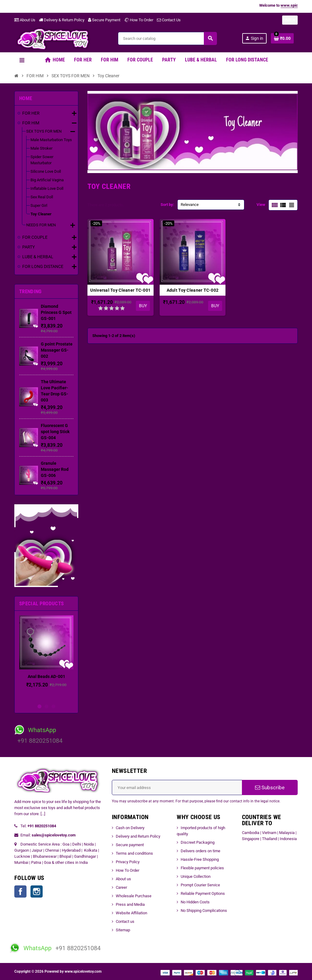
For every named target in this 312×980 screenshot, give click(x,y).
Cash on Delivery (130, 828)
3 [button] (53, 706)
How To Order (139, 20)
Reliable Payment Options (203, 893)
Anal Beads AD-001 (46, 676)
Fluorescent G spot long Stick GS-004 (55, 432)
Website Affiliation (131, 913)
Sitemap (123, 930)
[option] (46, 658)
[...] (43, 814)
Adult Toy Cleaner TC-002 (193, 290)
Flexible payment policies (202, 868)
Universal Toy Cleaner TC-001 (120, 290)
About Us (25, 20)
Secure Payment (104, 20)
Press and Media (130, 904)
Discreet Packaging (198, 842)
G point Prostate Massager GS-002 (57, 350)
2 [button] (46, 706)
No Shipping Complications (204, 910)
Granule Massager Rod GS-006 (55, 469)
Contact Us (169, 20)
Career (121, 887)
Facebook (20, 891)
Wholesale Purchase (134, 896)
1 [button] (39, 706)
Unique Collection (196, 876)
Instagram (37, 891)
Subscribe (270, 787)
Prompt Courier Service (200, 885)
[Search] (167, 38)
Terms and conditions (134, 853)
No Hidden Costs (195, 902)
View (261, 205)
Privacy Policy (128, 862)
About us (123, 879)
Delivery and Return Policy (138, 836)
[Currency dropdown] (290, 20)
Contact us (125, 921)
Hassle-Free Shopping (200, 859)
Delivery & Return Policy (62, 20)
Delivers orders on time (200, 851)
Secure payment (130, 845)
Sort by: (167, 205)
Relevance (190, 205)
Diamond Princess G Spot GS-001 (56, 312)
